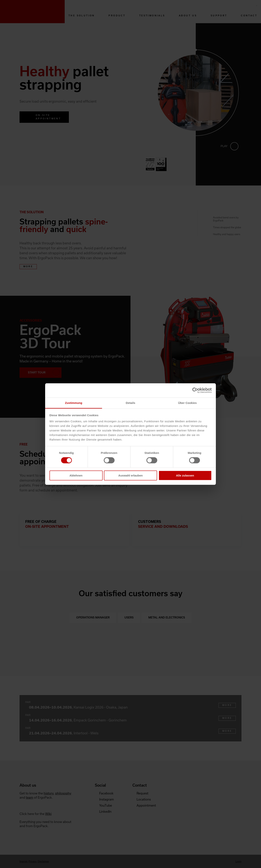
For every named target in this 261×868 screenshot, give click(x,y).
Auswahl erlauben (130, 475)
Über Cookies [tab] (187, 403)
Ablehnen (76, 475)
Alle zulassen (185, 475)
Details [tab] (130, 403)
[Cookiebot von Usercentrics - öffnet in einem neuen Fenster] (195, 390)
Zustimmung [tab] (74, 403)
